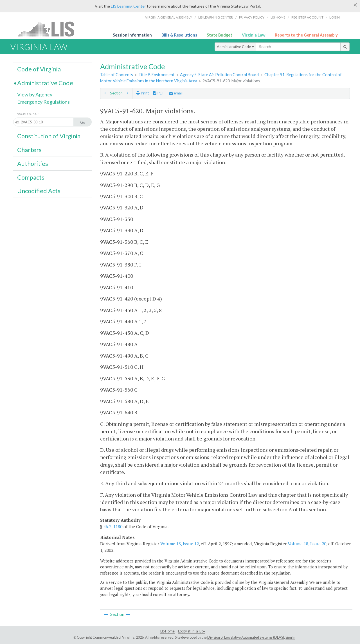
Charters (29, 150)
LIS (49, 29)
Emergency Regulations (43, 102)
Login (335, 17)
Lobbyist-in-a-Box (192, 631)
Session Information (132, 35)
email (176, 93)
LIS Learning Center (128, 6)
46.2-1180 (113, 527)
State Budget (220, 35)
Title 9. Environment (157, 75)
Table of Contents (117, 75)
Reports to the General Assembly (306, 35)
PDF (159, 93)
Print (142, 93)
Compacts (31, 177)
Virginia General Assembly (169, 17)
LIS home (278, 17)
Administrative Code (235, 47)
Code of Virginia (39, 69)
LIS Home (167, 631)
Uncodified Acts (39, 191)
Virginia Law (254, 35)
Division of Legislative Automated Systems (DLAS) (246, 637)
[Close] (355, 5)
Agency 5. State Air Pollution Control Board (219, 75)
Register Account (307, 17)
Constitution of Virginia (49, 136)
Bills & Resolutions (179, 35)
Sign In (290, 637)
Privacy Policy (252, 17)
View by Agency (35, 94)
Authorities (33, 164)
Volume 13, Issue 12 (180, 544)
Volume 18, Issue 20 (307, 544)
